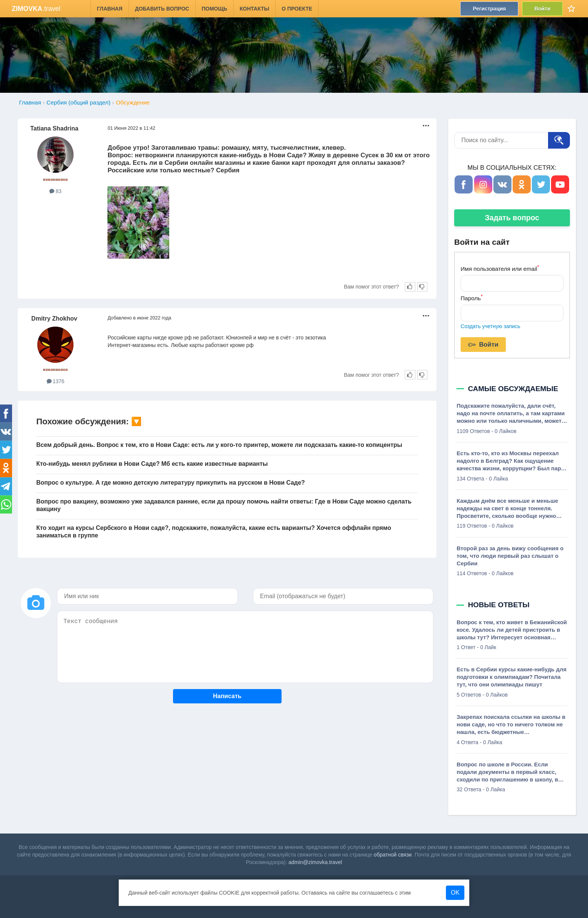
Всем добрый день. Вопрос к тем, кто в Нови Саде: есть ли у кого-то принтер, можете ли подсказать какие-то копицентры (219, 445)
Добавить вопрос (162, 9)
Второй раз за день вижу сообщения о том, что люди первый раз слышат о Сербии (510, 556)
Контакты (254, 9)
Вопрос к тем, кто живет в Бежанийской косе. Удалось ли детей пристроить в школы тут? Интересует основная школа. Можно (511, 630)
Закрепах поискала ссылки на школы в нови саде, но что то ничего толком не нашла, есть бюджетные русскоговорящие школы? (511, 725)
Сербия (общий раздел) (78, 102)
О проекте (297, 9)
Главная (110, 9)
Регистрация (490, 9)
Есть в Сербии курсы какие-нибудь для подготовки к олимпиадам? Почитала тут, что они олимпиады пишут (511, 677)
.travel (36, 9)
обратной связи (393, 855)
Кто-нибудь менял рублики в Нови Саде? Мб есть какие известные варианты (152, 464)
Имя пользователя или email (500, 268)
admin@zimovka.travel (315, 862)
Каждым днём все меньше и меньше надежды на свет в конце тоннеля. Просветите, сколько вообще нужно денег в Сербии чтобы (507, 509)
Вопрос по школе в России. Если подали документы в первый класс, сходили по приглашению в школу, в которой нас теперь (507, 772)
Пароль (472, 297)
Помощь (214, 9)
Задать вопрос (512, 218)
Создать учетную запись (490, 326)
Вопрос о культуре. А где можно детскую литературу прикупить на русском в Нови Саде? (171, 483)
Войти (543, 9)
